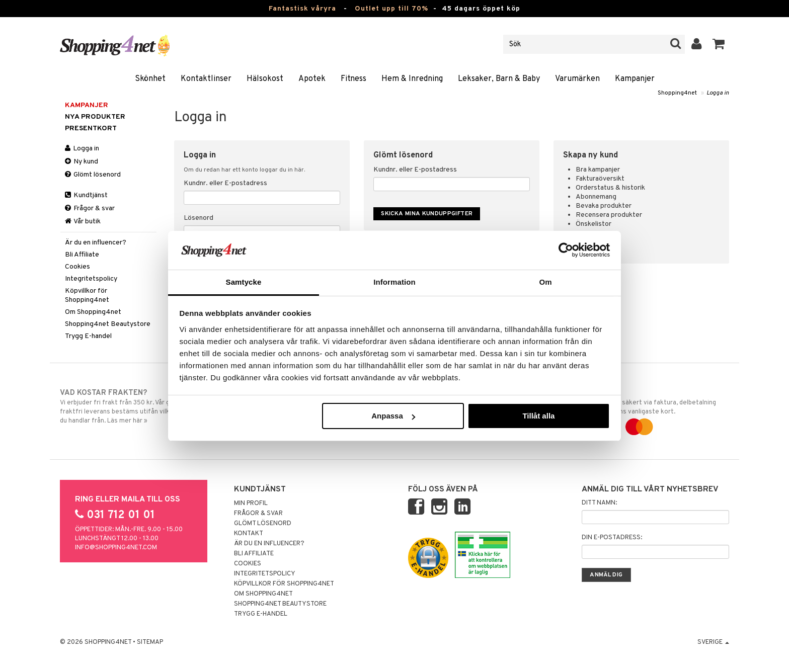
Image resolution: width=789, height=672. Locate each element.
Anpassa (393, 416)
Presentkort (91, 129)
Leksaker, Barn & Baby (499, 79)
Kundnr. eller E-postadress (225, 183)
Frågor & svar (90, 208)
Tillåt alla (538, 416)
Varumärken (577, 79)
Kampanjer (635, 79)
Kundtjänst (86, 195)
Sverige (713, 642)
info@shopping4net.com (116, 548)
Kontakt (249, 534)
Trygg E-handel (88, 336)
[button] (719, 44)
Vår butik (83, 222)
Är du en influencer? (96, 243)
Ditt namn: (599, 503)
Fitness (353, 79)
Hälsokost (265, 79)
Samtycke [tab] (244, 282)
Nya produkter (95, 117)
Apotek (312, 79)
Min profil (251, 503)
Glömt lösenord (93, 175)
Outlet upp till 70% (391, 9)
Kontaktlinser (206, 79)
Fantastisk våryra (302, 9)
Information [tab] (395, 282)
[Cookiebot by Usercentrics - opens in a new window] (566, 250)
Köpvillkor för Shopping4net (87, 296)
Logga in (718, 93)
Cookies (77, 267)
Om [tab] (545, 282)
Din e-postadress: (612, 538)
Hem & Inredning (412, 79)
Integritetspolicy (91, 279)
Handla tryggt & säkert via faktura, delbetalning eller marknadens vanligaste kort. (652, 410)
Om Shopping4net (93, 312)
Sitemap (150, 642)
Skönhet (150, 79)
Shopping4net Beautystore (108, 324)
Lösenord (199, 218)
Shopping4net (677, 93)
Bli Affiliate (82, 255)
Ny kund (82, 162)
